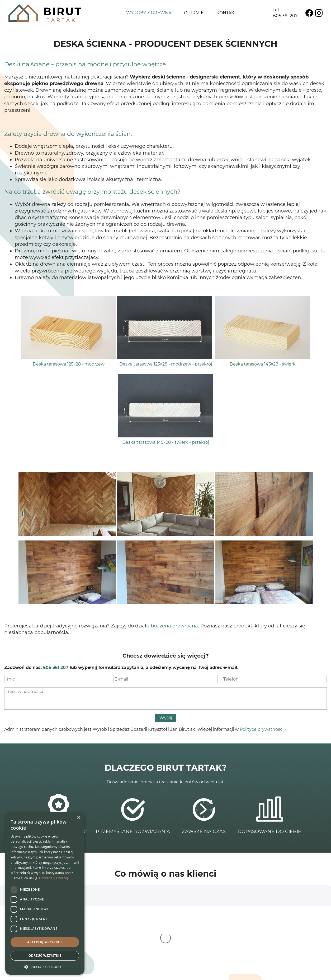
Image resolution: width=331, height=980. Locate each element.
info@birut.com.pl (134, 944)
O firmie (194, 13)
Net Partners (313, 972)
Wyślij (166, 718)
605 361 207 (285, 16)
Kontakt (226, 13)
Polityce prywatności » (263, 729)
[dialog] (45, 893)
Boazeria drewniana (206, 938)
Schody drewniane (205, 926)
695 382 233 (124, 938)
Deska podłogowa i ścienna (214, 932)
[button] (45, 967)
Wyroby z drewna (149, 13)
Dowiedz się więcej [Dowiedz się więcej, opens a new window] (54, 878)
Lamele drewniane (205, 944)
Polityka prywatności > (299, 942)
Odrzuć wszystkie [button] (45, 956)
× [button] (79, 818)
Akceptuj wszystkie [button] (45, 942)
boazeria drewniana (174, 626)
